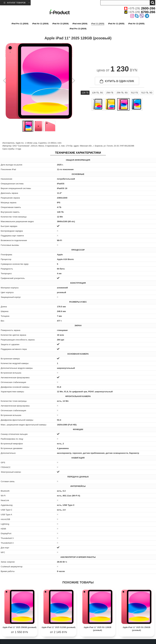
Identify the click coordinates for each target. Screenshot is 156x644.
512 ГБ (134, 93)
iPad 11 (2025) (98, 24)
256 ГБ (110, 93)
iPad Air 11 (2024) (40, 24)
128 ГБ (85, 93)
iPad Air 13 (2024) (60, 24)
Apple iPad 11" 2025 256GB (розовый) (20, 627)
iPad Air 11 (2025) (116, 24)
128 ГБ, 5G (97, 93)
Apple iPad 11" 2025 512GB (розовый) (59, 627)
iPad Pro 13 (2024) (78, 29)
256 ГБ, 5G (122, 93)
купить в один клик (117, 81)
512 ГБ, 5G (147, 93)
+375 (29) (140, 8)
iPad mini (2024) (80, 24)
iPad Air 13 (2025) (136, 24)
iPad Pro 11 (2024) (20, 24)
